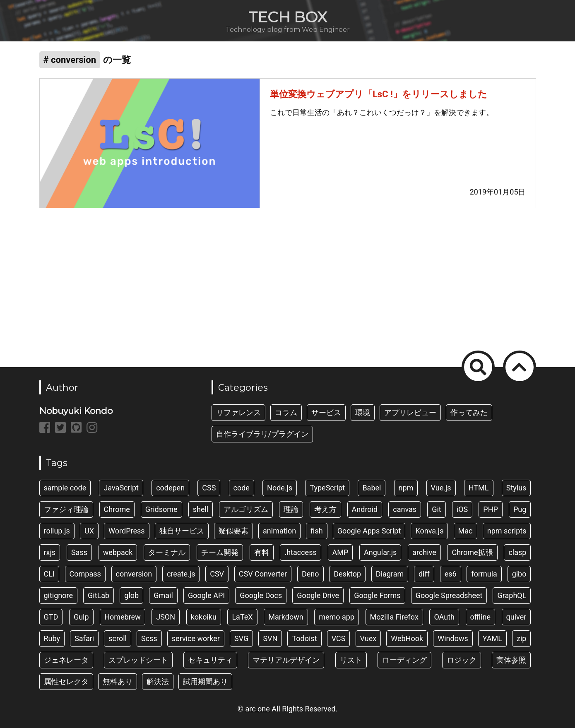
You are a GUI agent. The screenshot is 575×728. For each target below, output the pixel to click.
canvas (405, 509)
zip (521, 638)
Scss (149, 638)
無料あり (118, 681)
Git (437, 509)
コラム (286, 412)
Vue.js (441, 488)
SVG (241, 638)
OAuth (444, 617)
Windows (453, 638)
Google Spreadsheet (449, 595)
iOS (462, 509)
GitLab (99, 595)
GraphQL (512, 595)
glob (131, 595)
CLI (49, 574)
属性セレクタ (66, 681)
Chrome (117, 509)
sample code (65, 488)
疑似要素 (233, 531)
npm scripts (507, 531)
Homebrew (123, 617)
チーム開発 (220, 552)
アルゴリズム (246, 509)
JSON (166, 617)
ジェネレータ (66, 660)
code (242, 488)
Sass (79, 552)
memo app (337, 617)
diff (424, 574)
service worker (196, 638)
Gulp (81, 617)
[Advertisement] (288, 283)
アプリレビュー (410, 412)
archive (424, 552)
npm (406, 488)
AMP (340, 552)
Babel (372, 488)
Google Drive (318, 595)
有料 (262, 552)
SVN (270, 638)
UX (89, 531)
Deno (310, 574)
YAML (492, 638)
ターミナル (167, 552)
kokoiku (204, 617)
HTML (479, 488)
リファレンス (238, 412)
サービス (326, 412)
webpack (118, 552)
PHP (491, 509)
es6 (451, 574)
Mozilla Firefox (394, 617)
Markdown (286, 617)
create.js (181, 574)
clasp (517, 552)
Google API (206, 595)
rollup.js (57, 531)
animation (279, 531)
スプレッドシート (138, 660)
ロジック (462, 660)
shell (201, 509)
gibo (519, 574)
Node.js (280, 488)
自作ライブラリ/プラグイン (262, 434)
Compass (85, 574)
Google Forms (377, 595)
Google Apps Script (369, 531)
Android (365, 509)
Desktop (347, 574)
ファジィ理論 (66, 509)
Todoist (304, 638)
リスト (351, 660)
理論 (291, 509)
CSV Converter (263, 574)
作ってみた (469, 412)
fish (316, 531)
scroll (118, 638)
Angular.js (380, 552)
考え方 (325, 509)
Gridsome (161, 509)
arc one (257, 709)
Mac (466, 531)
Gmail (163, 595)
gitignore (59, 595)
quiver (516, 617)
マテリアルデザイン (286, 660)
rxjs (50, 552)
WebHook (407, 638)
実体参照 (511, 660)
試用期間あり (205, 681)
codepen (170, 488)
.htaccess (300, 552)
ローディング (404, 660)
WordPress (126, 531)
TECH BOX (288, 17)
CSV (217, 574)
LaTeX (242, 617)
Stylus (516, 488)
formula (484, 574)
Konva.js (429, 531)
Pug (520, 509)
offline (481, 617)
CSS (209, 488)
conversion (134, 574)
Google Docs (261, 595)
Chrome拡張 (472, 552)
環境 (363, 412)
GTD (51, 617)
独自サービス (182, 531)
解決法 (158, 681)
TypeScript (327, 488)
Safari (84, 638)
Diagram (390, 574)
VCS (339, 638)
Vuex (368, 638)
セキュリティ (210, 660)
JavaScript (121, 488)
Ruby (52, 638)
